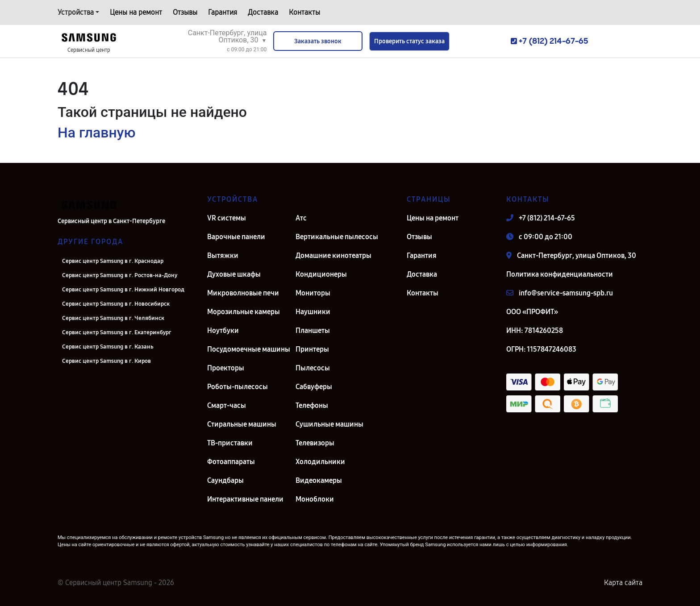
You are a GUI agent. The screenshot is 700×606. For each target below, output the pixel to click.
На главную (96, 133)
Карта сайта (623, 583)
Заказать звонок (318, 41)
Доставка (263, 12)
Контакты (304, 12)
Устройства (76, 12)
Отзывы (185, 12)
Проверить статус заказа (409, 41)
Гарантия (223, 12)
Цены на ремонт (136, 12)
